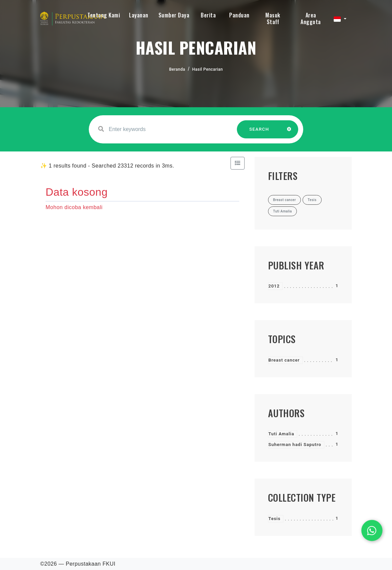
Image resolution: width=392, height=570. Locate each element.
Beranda (177, 69)
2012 (274, 286)
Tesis (274, 519)
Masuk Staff (273, 18)
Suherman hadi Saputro (295, 445)
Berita (208, 15)
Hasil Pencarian (208, 69)
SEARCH (259, 133)
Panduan (239, 15)
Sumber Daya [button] (174, 15)
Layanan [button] (139, 15)
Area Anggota (311, 18)
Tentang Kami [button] (104, 15)
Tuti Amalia (281, 434)
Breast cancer (284, 360)
